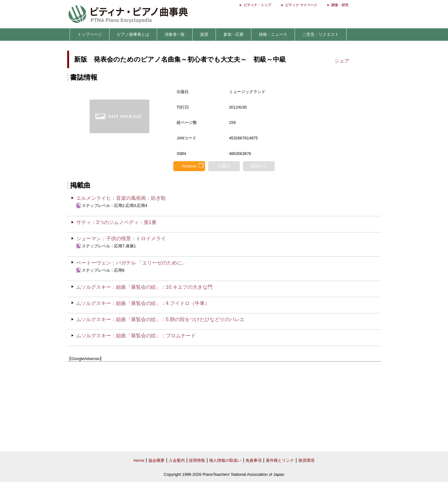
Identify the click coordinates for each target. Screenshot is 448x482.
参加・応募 (233, 34)
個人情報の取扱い (225, 460)
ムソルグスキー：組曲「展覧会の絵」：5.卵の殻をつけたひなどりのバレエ (160, 319)
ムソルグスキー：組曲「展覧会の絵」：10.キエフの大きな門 (144, 287)
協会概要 (156, 460)
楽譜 (204, 34)
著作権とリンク (280, 460)
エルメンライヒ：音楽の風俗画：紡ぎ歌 (121, 198)
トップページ (90, 34)
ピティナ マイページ (301, 5)
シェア (342, 61)
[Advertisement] (224, 407)
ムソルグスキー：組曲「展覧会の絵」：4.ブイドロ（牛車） (143, 303)
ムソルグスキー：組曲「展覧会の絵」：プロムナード (136, 336)
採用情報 (197, 460)
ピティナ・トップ (257, 5)
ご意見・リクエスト (321, 34)
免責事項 (254, 460)
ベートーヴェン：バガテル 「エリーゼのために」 (132, 263)
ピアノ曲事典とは (133, 34)
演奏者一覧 (175, 34)
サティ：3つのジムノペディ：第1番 (116, 222)
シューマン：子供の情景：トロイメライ (121, 239)
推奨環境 (306, 460)
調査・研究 (340, 5)
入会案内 (177, 460)
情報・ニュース (273, 34)
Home (139, 460)
